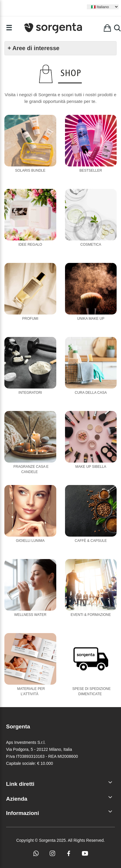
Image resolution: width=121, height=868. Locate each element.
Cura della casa (91, 393)
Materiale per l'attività (31, 691)
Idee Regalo (30, 245)
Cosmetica (91, 245)
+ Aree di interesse (34, 48)
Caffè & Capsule (91, 541)
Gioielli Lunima (30, 541)
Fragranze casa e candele (31, 469)
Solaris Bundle (30, 171)
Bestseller (91, 171)
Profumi (30, 319)
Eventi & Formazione (91, 615)
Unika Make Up (91, 319)
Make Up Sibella (91, 467)
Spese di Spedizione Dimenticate (91, 691)
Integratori (30, 393)
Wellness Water (30, 615)
